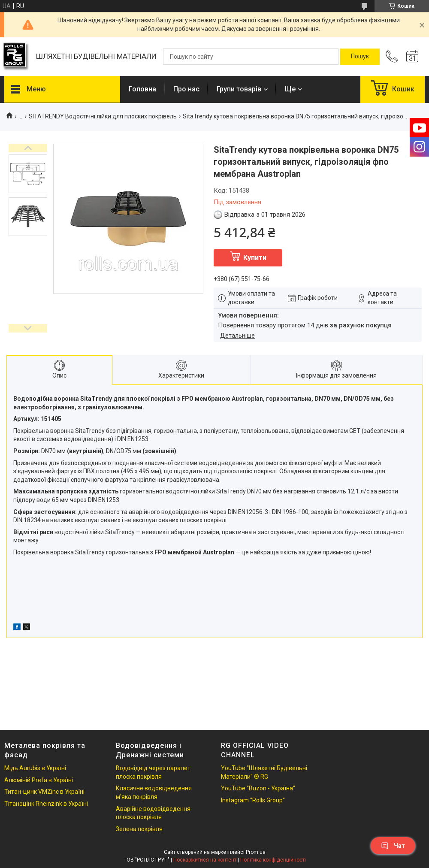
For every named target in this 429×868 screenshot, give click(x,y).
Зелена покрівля (139, 829)
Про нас (186, 89)
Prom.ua (256, 852)
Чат (393, 846)
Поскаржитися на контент (205, 860)
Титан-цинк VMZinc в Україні (44, 792)
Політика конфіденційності (273, 860)
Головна (142, 89)
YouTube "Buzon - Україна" (258, 788)
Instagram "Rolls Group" (253, 800)
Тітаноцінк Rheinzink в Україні (46, 804)
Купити (255, 258)
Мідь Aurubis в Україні (35, 768)
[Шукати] (360, 57)
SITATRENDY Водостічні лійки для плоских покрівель (103, 116)
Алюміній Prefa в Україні (39, 780)
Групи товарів (239, 89)
